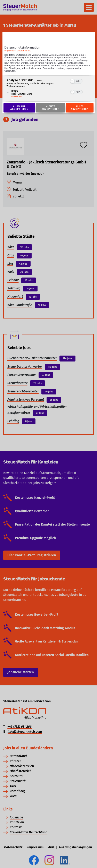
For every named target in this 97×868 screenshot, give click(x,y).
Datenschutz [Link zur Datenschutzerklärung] (25, 51)
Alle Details (17, 97)
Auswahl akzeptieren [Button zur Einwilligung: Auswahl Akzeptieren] (19, 108)
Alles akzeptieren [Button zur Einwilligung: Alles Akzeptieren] (80, 108)
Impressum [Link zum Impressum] (10, 51)
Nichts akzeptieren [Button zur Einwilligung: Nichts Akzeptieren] (51, 108)
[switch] (76, 81)
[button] (72, 81)
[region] (49, 89)
